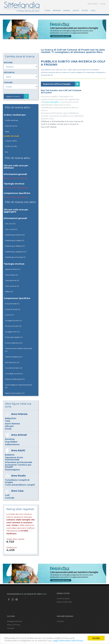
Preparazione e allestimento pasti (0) (19, 350)
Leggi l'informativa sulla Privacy (68, 641)
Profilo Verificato (12, 120)
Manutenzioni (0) (12, 362)
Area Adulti (18, 450)
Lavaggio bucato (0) (13, 320)
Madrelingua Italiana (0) (15, 235)
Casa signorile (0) (12, 280)
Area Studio (18, 476)
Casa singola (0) (11, 275)
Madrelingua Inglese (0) (15, 240)
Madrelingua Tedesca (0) (15, 246)
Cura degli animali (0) (14, 374)
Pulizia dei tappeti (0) (14, 337)
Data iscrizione (11, 126)
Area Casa (17, 491)
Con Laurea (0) (11, 229)
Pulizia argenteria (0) (14, 343)
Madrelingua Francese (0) (15, 257)
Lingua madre (11, 141)
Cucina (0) (9, 315)
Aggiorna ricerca (17, 96)
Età (6, 152)
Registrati (93, 4)
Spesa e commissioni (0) (15, 393)
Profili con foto (11, 146)
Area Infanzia (19, 414)
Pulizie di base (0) (12, 304)
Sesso (7, 132)
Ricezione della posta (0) (15, 379)
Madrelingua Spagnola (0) (16, 252)
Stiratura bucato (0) (13, 326)
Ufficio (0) (9, 292)
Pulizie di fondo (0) (13, 309)
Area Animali (19, 435)
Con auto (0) (10, 224)
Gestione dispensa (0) (14, 357)
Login (103, 4)
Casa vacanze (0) (12, 286)
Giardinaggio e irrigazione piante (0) (18, 386)
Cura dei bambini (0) (14, 368)
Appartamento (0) (13, 269)
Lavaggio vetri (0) (12, 332)
